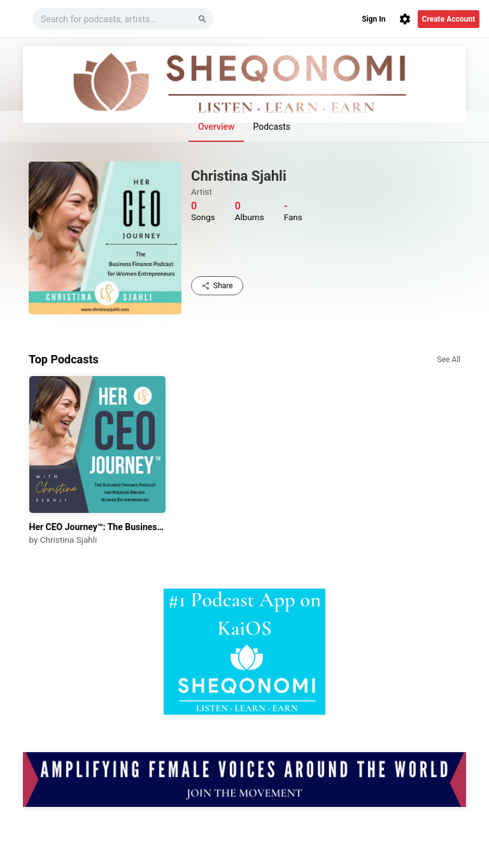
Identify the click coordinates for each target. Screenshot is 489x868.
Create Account (449, 19)
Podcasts (272, 127)
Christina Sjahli (68, 540)
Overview (216, 127)
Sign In (373, 19)
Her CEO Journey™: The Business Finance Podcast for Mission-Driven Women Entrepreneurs (98, 527)
